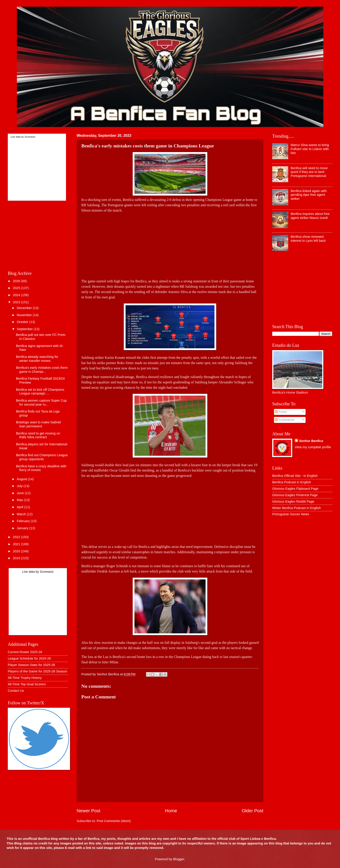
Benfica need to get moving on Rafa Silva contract (38, 435)
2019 (17, 558)
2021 (17, 544)
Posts (281, 412)
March (22, 514)
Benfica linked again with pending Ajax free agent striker (309, 195)
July (20, 486)
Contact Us (16, 691)
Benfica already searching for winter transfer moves (37, 359)
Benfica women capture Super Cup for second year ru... (41, 402)
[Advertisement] (170, 244)
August (22, 479)
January (23, 528)
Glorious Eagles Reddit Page (293, 501)
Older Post (253, 811)
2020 (17, 551)
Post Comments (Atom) (114, 821)
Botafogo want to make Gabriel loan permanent (38, 424)
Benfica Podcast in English (292, 482)
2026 (17, 281)
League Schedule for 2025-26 (29, 658)
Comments (285, 420)
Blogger (179, 859)
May (20, 500)
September (25, 329)
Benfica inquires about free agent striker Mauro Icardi (310, 216)
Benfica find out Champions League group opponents (42, 457)
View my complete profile (313, 447)
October (23, 322)
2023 (17, 302)
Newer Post (88, 811)
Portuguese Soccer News (291, 514)
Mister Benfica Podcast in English (296, 508)
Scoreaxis (30, 137)
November (25, 315)
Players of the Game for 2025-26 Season (38, 671)
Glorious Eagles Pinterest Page (295, 495)
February (24, 521)
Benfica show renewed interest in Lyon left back (308, 239)
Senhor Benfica (311, 441)
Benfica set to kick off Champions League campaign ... (40, 392)
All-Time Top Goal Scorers (27, 684)
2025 (17, 288)
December (25, 308)
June (21, 493)
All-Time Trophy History (25, 678)
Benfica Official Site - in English (295, 476)
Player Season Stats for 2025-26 (31, 665)
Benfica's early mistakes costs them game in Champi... (42, 370)
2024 (17, 295)
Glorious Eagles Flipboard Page (295, 489)
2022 (17, 537)
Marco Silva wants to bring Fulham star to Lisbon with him (310, 149)
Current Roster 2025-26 (25, 652)
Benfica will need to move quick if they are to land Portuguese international (309, 172)
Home (171, 811)
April (20, 507)
